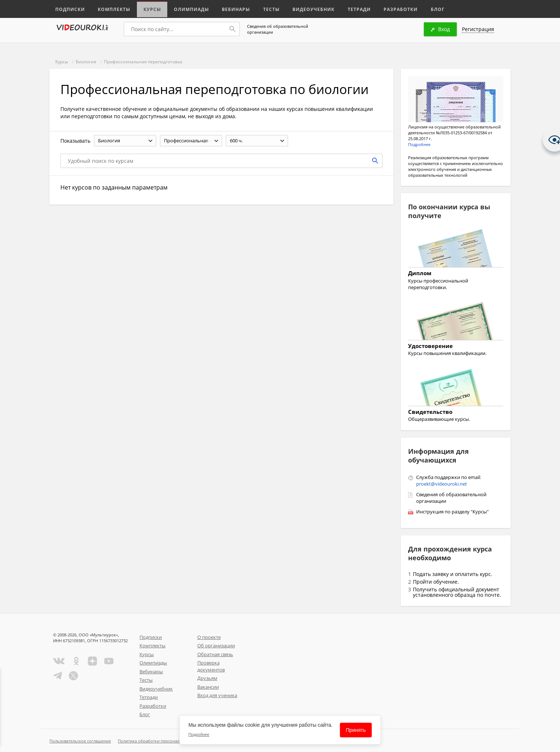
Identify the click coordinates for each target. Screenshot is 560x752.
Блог (428, 8)
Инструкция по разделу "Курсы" (452, 512)
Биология (86, 62)
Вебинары (231, 8)
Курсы (149, 8)
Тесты (266, 8)
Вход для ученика (217, 695)
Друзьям (207, 678)
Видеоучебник (307, 8)
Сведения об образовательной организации (278, 29)
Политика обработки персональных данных (162, 741)
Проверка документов (211, 666)
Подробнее (419, 144)
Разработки (391, 8)
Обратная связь (215, 654)
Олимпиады (188, 8)
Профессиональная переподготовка (143, 62)
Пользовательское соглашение (80, 741)
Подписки (69, 8)
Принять (356, 730)
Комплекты (112, 8)
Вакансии (208, 687)
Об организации (216, 646)
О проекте (209, 637)
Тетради (351, 8)
